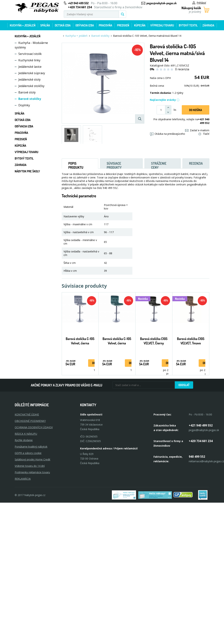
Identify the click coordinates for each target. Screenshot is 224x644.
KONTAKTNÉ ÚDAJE (27, 414)
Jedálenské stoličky (31, 86)
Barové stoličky (30, 99)
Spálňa (45, 25)
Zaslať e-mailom (197, 130)
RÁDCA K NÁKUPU (26, 434)
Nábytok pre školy (27, 171)
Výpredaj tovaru (162, 25)
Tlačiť (204, 134)
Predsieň (123, 25)
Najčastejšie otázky (165, 100)
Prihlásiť (199, 3)
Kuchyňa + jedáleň (23, 25)
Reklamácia (23, 479)
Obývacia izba (85, 25)
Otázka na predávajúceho (168, 134)
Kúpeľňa (140, 25)
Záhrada (208, 25)
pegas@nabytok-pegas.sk (162, 3)
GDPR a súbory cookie (28, 453)
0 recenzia (182, 69)
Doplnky (24, 105)
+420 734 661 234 (201, 441)
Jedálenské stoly (29, 79)
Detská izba (63, 25)
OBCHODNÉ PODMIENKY (30, 421)
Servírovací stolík (30, 54)
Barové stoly (27, 92)
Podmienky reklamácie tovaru (32, 472)
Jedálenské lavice (30, 67)
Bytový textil (188, 25)
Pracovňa (105, 25)
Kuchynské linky (29, 60)
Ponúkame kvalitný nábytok (31, 447)
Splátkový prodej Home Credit (32, 459)
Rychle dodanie (24, 440)
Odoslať (184, 385)
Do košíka (196, 110)
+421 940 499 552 (78, 3)
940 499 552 (197, 457)
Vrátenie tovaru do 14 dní (30, 466)
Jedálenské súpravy (32, 73)
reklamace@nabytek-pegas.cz (206, 461)
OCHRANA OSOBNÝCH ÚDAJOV (34, 427)
